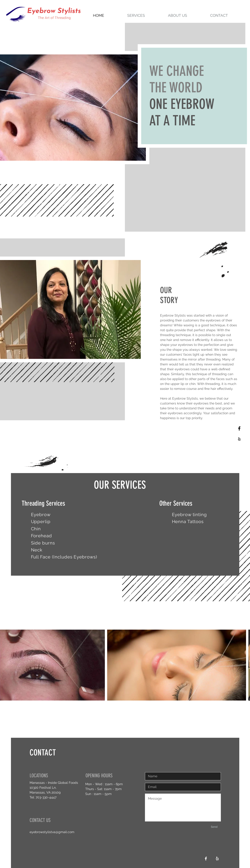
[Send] (214, 827)
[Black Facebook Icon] (239, 428)
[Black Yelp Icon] (239, 439)
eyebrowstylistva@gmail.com (52, 832)
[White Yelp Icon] (217, 859)
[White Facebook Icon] (206, 859)
